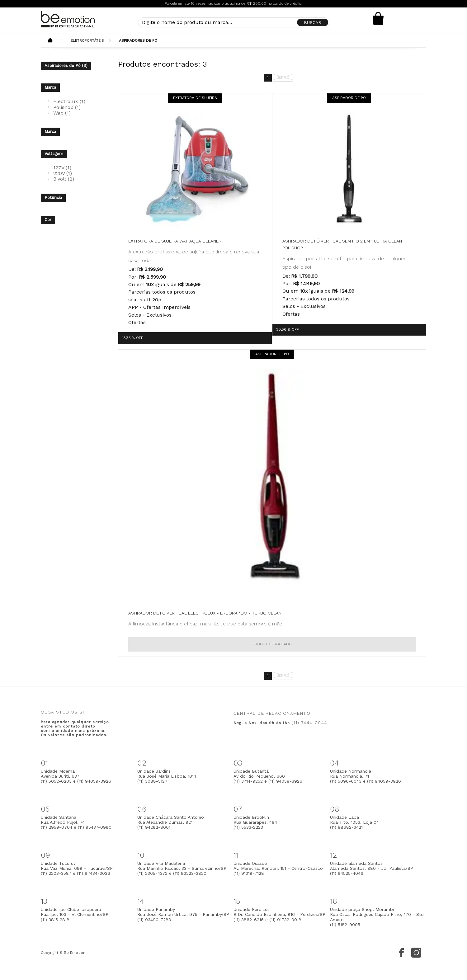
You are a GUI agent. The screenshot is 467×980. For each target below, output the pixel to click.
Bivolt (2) (64, 179)
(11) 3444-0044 (309, 723)
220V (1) (63, 173)
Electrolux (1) (69, 101)
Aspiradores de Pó (138, 40)
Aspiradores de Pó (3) (66, 66)
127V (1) (62, 168)
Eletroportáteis (87, 40)
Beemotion (50, 41)
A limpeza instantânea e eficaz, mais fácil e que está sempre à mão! (206, 624)
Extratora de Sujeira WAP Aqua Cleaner (175, 241)
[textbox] (234, 22)
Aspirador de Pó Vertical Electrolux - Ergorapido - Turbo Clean (205, 613)
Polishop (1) (67, 107)
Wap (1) (62, 113)
